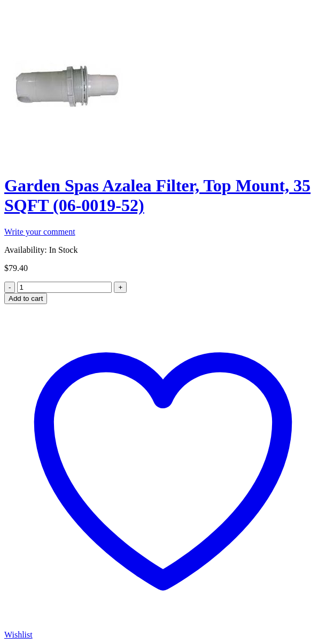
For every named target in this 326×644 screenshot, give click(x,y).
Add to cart (26, 298)
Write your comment (40, 232)
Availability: (26, 250)
